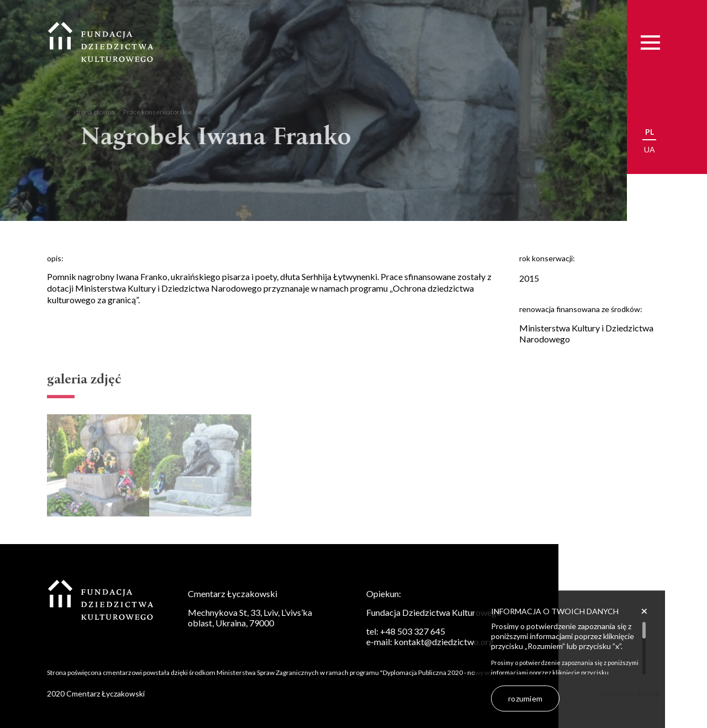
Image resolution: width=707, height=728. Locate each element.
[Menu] (650, 42)
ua (650, 149)
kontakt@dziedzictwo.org (444, 642)
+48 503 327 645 (413, 631)
